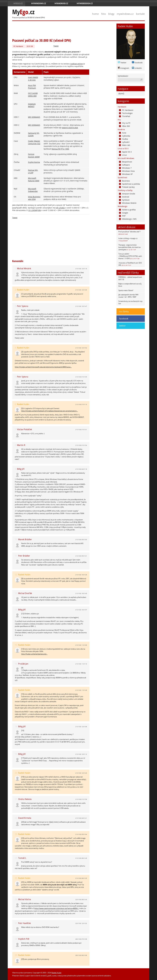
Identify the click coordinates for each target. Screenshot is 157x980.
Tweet (56, 46)
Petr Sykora (23, 306)
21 (16, 799)
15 (16, 645)
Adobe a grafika (127, 210)
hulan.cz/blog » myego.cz (128, 239)
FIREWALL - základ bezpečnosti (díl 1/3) (130, 278)
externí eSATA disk (70, 128)
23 (16, 834)
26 (16, 899)
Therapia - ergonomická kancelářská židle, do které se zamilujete (129, 247)
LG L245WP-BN (35, 210)
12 (16, 575)
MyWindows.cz (39, 3)
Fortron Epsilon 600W (34, 155)
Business (124, 181)
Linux (123, 155)
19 (16, 754)
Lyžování (124, 142)
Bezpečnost (126, 162)
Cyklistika (125, 136)
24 (16, 858)
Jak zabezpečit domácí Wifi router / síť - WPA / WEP (128, 296)
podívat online (77, 64)
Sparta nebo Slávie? (126, 290)
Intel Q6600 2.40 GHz (33, 79)
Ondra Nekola (25, 799)
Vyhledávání (123, 76)
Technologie (126, 113)
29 (16, 955)
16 (16, 664)
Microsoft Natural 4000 (34, 179)
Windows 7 (125, 168)
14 (16, 610)
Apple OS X (125, 152)
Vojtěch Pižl (24, 939)
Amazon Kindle (127, 194)
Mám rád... (125, 145)
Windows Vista (127, 171)
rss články (124, 311)
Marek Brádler (25, 539)
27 (16, 923)
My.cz (23, 12)
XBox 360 (124, 126)
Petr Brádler (24, 556)
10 (16, 539)
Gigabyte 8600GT (32, 105)
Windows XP (126, 174)
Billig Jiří (21, 469)
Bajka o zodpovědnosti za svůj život (130, 285)
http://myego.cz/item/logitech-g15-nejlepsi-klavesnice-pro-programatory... (50, 411)
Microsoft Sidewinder (33, 190)
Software (124, 165)
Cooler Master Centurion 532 (34, 142)
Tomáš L (22, 858)
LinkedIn (138, 68)
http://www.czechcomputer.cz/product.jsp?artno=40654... (57, 908)
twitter (122, 326)
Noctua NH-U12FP (33, 171)
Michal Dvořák (25, 593)
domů (121, 94)
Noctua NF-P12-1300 (60, 149)
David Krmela (25, 818)
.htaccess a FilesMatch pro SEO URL (130, 264)
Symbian (124, 200)
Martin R (21, 445)
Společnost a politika (129, 184)
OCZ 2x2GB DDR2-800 (33, 94)
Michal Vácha (25, 899)
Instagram (125, 68)
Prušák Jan (23, 664)
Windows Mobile (128, 203)
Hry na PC (125, 123)
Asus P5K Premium (32, 87)
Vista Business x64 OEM (34, 198)
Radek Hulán (23, 290)
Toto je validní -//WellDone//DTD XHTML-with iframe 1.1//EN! (130, 256)
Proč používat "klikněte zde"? (129, 233)
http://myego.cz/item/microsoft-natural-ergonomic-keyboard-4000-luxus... (43, 367)
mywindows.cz (125, 14)
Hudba (123, 139)
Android (124, 197)
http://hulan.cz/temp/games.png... (34, 654)
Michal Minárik (24, 268)
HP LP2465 (60, 208)
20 (16, 773)
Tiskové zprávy (127, 187)
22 (16, 818)
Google (124, 213)
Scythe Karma (34, 162)
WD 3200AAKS (34, 117)
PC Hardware (18, 46)
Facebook (138, 63)
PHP (122, 216)
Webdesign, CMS (128, 219)
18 (16, 727)
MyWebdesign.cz (85, 3)
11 (16, 556)
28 (16, 939)
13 (16, 593)
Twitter (123, 63)
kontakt (140, 14)
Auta (123, 133)
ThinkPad (125, 116)
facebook (124, 319)
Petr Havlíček (24, 923)
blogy (111, 14)
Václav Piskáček (24, 429)
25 (16, 878)
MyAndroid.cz (61, 3)
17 (16, 690)
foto (104, 14)
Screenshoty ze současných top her (130, 302)
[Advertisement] (59, 29)
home (95, 14)
